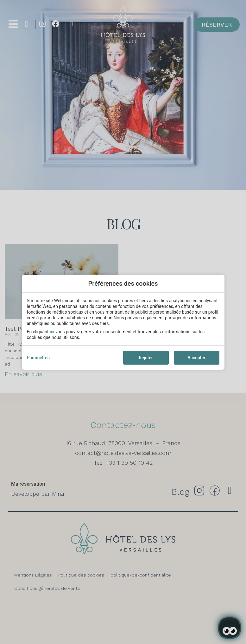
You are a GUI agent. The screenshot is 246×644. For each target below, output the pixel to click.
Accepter (196, 358)
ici (52, 332)
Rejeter (146, 358)
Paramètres (38, 358)
